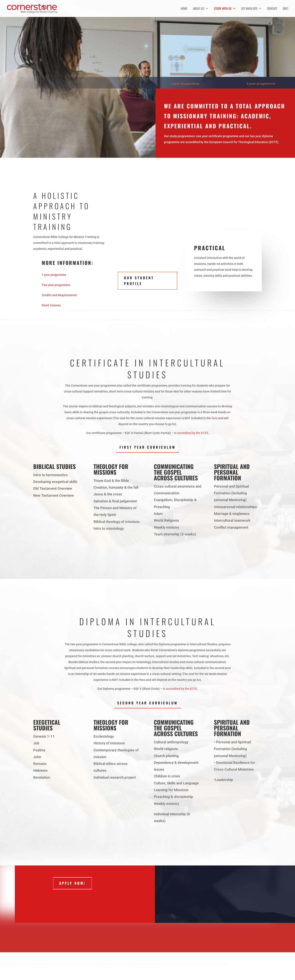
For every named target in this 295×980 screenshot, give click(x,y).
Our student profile (139, 281)
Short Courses (51, 305)
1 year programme (185, 84)
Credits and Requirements (59, 295)
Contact (272, 9)
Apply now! (72, 883)
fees (215, 418)
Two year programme (56, 285)
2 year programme (261, 84)
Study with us (223, 9)
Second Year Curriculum (147, 703)
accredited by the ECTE (193, 433)
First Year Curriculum (148, 447)
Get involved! (249, 9)
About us (199, 9)
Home (184, 9)
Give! (285, 9)
